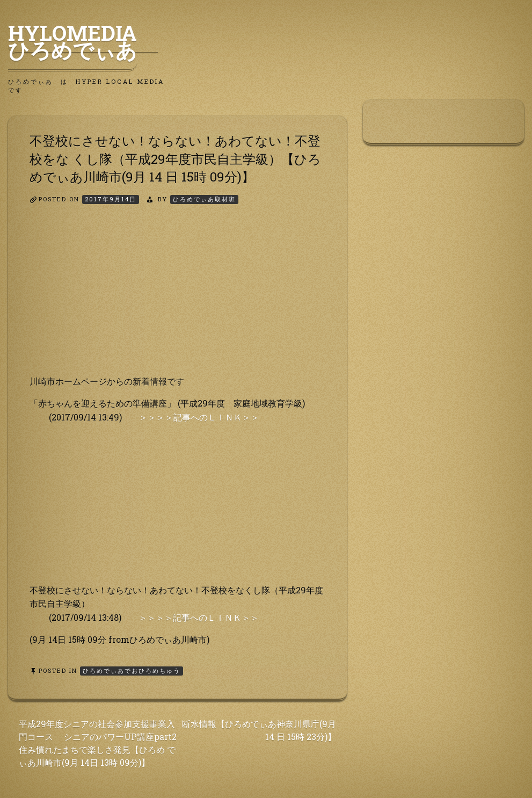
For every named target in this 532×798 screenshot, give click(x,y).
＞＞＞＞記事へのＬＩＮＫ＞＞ (199, 417)
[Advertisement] (177, 299)
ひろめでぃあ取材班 (204, 199)
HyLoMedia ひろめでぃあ (83, 41)
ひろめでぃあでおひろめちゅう (132, 670)
